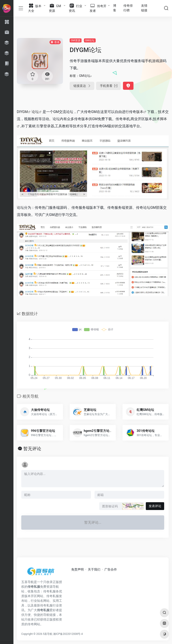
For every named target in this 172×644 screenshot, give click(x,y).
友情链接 (144, 8)
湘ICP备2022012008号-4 (68, 634)
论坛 (35, 112)
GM (25, 112)
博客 (115, 8)
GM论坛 (90, 40)
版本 (140, 112)
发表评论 (155, 506)
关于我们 (94, 569)
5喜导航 (48, 634)
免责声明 (77, 569)
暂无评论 (32, 449)
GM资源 (76, 40)
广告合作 (111, 569)
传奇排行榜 (128, 8)
